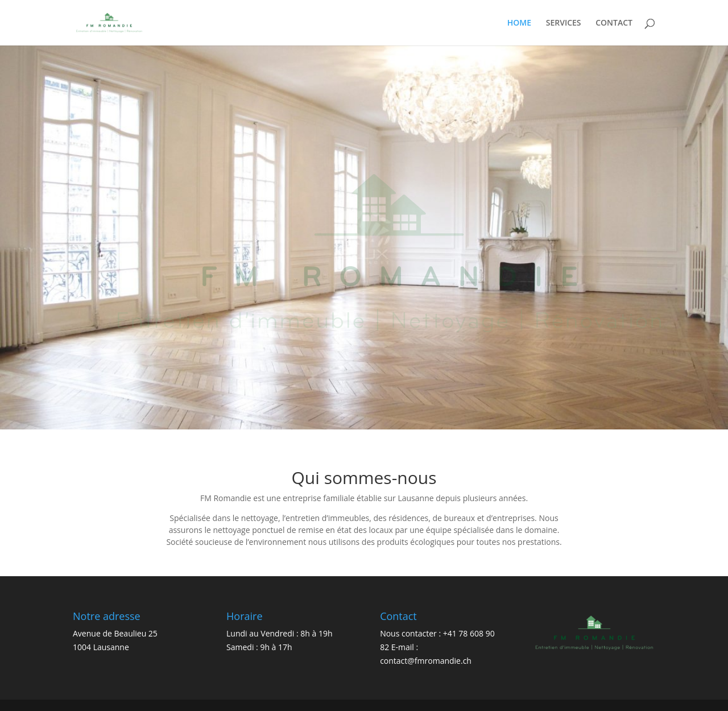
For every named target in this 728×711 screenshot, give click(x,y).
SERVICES (564, 23)
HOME (519, 23)
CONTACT (614, 23)
